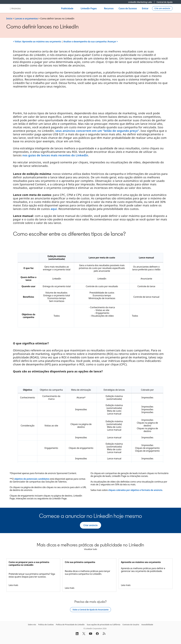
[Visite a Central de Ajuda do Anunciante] (90, 610)
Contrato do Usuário (131, 625)
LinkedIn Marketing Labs (141, 2)
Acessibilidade (147, 625)
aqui (54, 209)
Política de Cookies (46, 625)
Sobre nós (32, 625)
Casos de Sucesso (128, 8)
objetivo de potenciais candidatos (32, 479)
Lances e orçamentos (26, 19)
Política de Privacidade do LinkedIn (70, 625)
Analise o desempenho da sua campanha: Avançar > (91, 42)
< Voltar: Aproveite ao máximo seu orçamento (37, 42)
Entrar (145, 8)
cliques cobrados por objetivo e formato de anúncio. (135, 490)
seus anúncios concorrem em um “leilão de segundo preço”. (98, 131)
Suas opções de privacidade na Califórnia (103, 625)
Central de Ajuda (165, 2)
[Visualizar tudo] (90, 549)
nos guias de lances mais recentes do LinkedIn (55, 155)
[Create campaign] (162, 8)
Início (9, 19)
